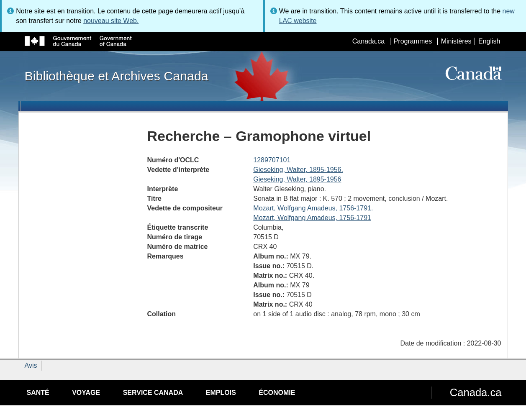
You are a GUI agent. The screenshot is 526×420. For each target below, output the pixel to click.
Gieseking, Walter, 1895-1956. (298, 170)
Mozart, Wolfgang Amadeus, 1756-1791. (313, 208)
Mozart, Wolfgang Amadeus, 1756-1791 (312, 218)
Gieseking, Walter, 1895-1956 (297, 179)
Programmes (413, 41)
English (489, 41)
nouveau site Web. (111, 21)
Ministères (456, 41)
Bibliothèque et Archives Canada (117, 76)
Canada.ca (368, 41)
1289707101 (272, 160)
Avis (31, 365)
